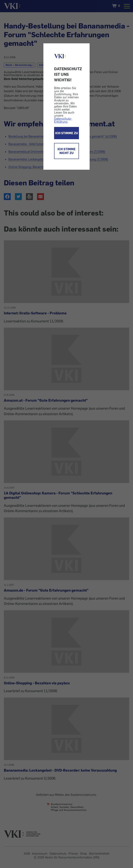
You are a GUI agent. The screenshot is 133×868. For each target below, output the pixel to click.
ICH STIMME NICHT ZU (66, 151)
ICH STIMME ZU (67, 133)
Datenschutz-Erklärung (63, 120)
